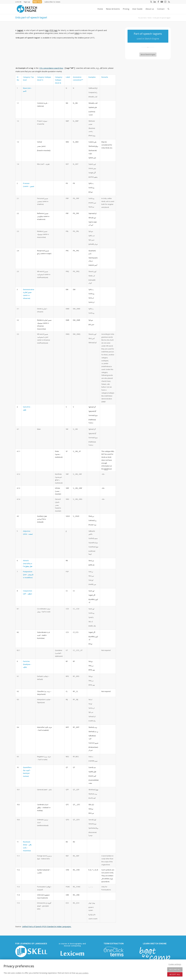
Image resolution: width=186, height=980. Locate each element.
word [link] (106, 469)
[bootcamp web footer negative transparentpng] (155, 955)
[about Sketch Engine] (148, 54)
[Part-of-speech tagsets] (148, 36)
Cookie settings (175, 964)
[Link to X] (151, 2)
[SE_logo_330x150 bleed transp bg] (27, 9)
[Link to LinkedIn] (155, 2)
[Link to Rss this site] (169, 2)
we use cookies (82, 973)
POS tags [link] (54, 30)
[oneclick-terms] (114, 952)
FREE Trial (37, 2)
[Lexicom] (72, 953)
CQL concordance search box (51, 68)
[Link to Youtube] (162, 2)
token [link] (77, 33)
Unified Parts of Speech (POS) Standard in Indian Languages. (47, 926)
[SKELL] (31, 952)
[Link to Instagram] (165, 2)
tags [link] (47, 30)
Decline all (175, 969)
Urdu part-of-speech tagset (31, 18)
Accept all (175, 974)
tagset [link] (20, 30)
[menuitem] (19, 2)
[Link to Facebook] (158, 2)
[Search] (168, 9)
